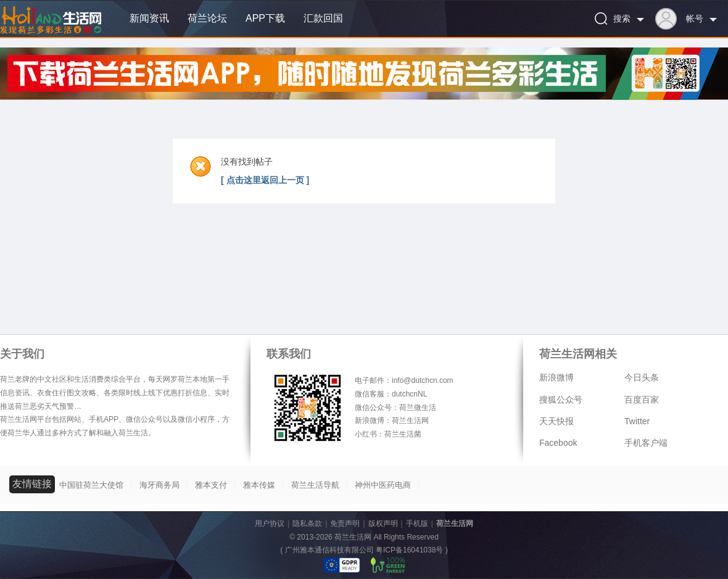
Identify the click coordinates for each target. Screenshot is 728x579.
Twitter (637, 421)
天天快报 (556, 421)
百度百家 (642, 400)
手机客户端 (646, 443)
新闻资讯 (149, 18)
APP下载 (265, 18)
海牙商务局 (159, 485)
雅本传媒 (259, 485)
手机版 (417, 524)
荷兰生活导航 (315, 485)
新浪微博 (556, 377)
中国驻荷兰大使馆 (91, 485)
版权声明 (383, 524)
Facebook (558, 443)
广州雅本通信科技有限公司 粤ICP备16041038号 (364, 550)
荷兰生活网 (455, 524)
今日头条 (642, 377)
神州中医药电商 (383, 485)
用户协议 (270, 524)
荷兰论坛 (207, 18)
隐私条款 (307, 524)
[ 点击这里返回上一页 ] (265, 180)
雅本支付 (211, 485)
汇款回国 (323, 18)
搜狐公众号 (561, 400)
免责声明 (345, 524)
